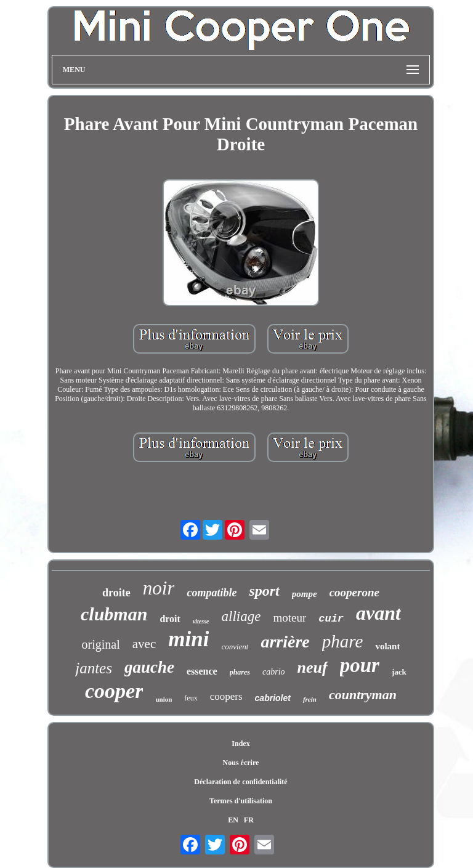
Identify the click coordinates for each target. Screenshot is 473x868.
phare (343, 641)
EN (233, 820)
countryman (363, 695)
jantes (94, 668)
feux (191, 698)
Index (241, 744)
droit (170, 619)
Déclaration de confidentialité (241, 782)
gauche (149, 667)
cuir (331, 619)
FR (249, 820)
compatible (212, 593)
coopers (226, 696)
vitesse (201, 621)
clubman (114, 614)
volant (387, 646)
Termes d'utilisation (241, 801)
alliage (241, 616)
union (164, 699)
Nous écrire (241, 763)
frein (310, 699)
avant (378, 613)
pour (360, 665)
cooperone (354, 592)
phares (240, 672)
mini (188, 639)
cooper (114, 691)
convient (235, 647)
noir (159, 588)
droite (116, 593)
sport (264, 591)
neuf (313, 667)
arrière (285, 642)
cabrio (274, 672)
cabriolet (273, 698)
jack (399, 672)
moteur (289, 618)
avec (144, 644)
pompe (305, 594)
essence (202, 671)
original (101, 644)
